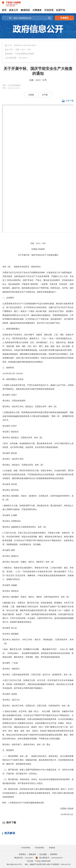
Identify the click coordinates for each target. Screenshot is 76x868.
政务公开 (14, 10)
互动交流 (49, 10)
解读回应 (25, 10)
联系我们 (22, 854)
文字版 (45, 95)
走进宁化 (61, 10)
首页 (4, 10)
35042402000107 (57, 858)
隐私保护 (33, 854)
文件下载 (68, 101)
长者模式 (64, 18)
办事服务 (37, 10)
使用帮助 (54, 854)
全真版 (31, 95)
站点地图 (43, 854)
